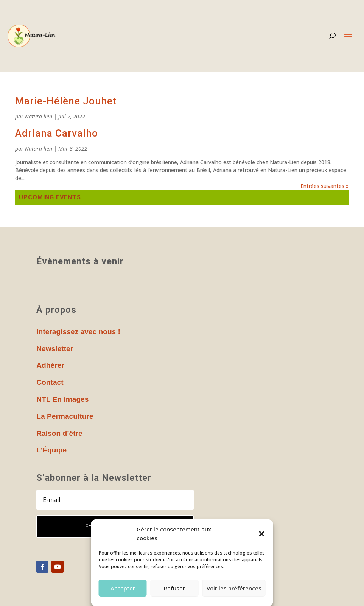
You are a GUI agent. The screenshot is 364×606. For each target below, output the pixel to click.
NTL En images (62, 399)
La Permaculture (65, 416)
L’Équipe (51, 450)
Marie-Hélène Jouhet (66, 101)
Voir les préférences (234, 588)
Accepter (123, 588)
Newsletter (55, 349)
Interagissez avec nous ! (78, 332)
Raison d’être (59, 433)
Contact (50, 382)
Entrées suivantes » (325, 186)
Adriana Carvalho (57, 133)
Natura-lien (39, 116)
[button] (262, 534)
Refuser (174, 588)
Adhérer (50, 365)
